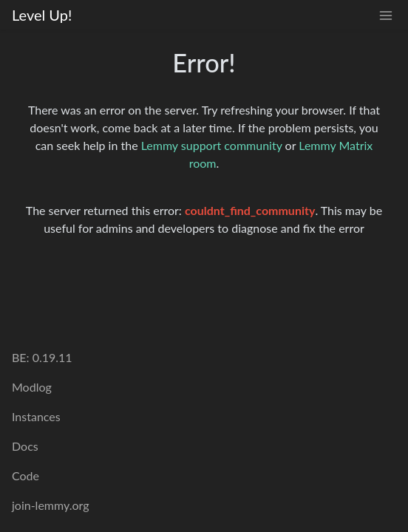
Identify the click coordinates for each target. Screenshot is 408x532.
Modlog (32, 387)
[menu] (386, 15)
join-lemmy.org (50, 505)
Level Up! (42, 15)
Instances (36, 416)
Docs (25, 446)
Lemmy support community (212, 145)
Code (25, 475)
